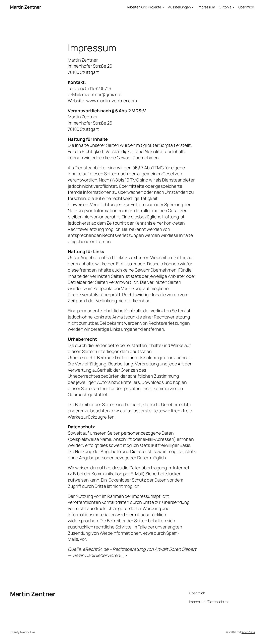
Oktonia (225, 7)
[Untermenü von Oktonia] (233, 7)
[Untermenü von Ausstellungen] (193, 7)
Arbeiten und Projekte (144, 7)
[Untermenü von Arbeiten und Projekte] (163, 7)
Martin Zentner (25, 7)
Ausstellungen (179, 7)
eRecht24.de (95, 549)
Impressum (206, 7)
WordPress (248, 632)
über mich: (247, 7)
